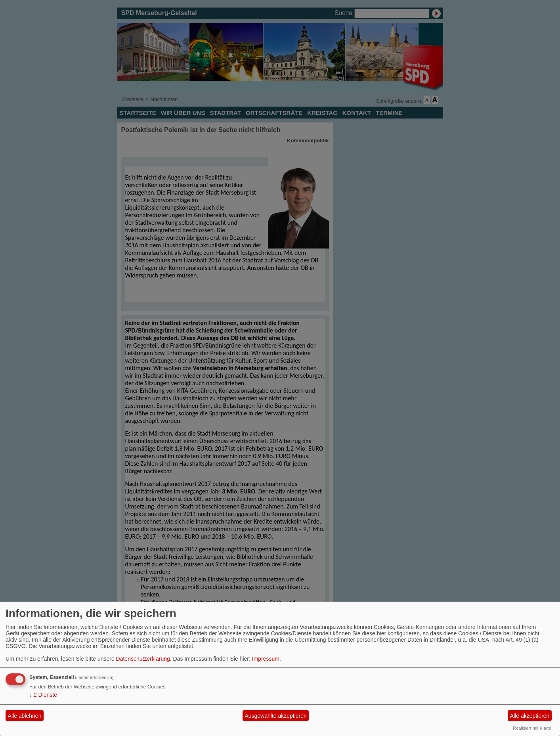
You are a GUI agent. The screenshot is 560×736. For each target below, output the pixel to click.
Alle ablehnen (25, 716)
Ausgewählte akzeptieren (275, 716)
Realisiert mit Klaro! (532, 728)
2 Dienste (43, 695)
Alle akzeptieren (530, 716)
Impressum (266, 659)
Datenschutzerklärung (143, 659)
